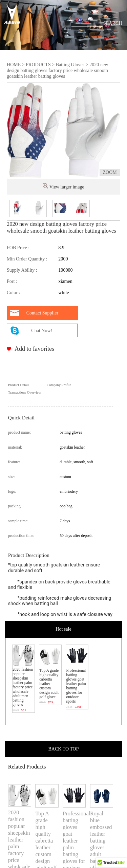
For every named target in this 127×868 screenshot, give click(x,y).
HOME (14, 65)
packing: (15, 506)
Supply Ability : (22, 270)
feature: (14, 462)
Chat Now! (42, 331)
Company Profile (59, 385)
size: (12, 477)
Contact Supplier (43, 313)
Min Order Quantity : (27, 259)
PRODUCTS (38, 65)
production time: (21, 536)
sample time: (18, 521)
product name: (19, 432)
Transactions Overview (25, 392)
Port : (12, 281)
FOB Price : (18, 248)
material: (15, 447)
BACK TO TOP (64, 749)
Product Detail (18, 385)
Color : (13, 292)
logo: (12, 492)
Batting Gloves (70, 65)
